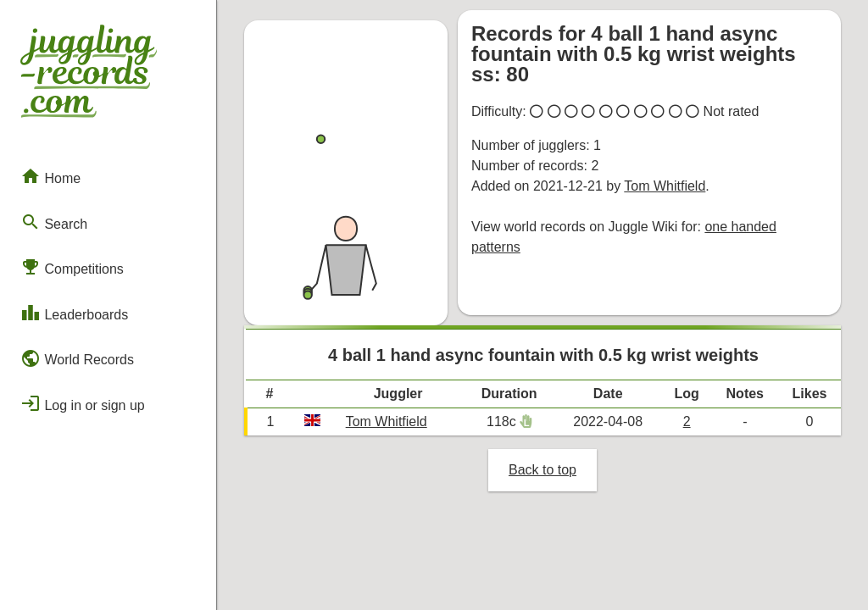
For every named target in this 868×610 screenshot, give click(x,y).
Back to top (542, 470)
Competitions (72, 267)
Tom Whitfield (665, 186)
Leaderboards (74, 313)
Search (54, 222)
